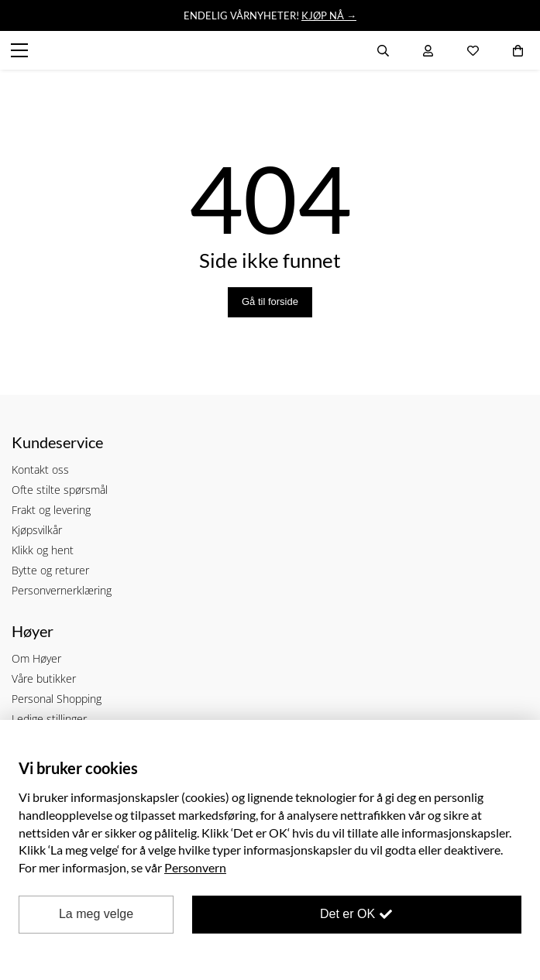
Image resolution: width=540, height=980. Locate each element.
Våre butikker (44, 678)
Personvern (195, 867)
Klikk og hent (43, 550)
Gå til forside (270, 302)
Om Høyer (36, 658)
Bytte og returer (50, 570)
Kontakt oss (40, 469)
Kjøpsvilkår (37, 530)
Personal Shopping (57, 699)
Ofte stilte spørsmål (60, 490)
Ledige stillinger (49, 719)
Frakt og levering (51, 510)
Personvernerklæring (62, 590)
